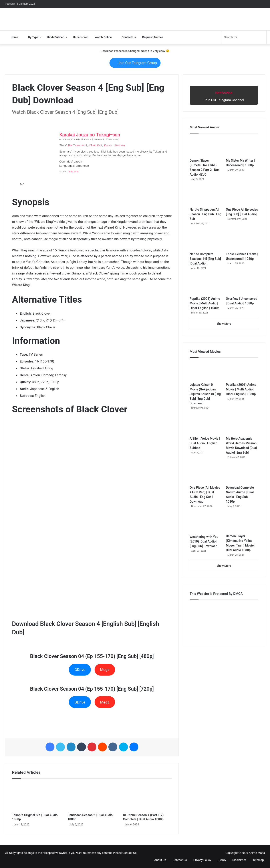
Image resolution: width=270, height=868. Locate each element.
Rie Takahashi (77, 145)
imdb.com (73, 171)
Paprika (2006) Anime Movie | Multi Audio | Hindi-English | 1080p (205, 303)
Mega (105, 670)
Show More (224, 324)
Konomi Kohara (114, 145)
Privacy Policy (200, 860)
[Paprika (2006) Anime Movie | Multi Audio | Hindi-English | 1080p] (206, 285)
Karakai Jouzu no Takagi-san (90, 134)
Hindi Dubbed (56, 37)
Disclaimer (237, 860)
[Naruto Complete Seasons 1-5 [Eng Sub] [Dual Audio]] (206, 241)
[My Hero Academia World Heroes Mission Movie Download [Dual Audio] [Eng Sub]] (242, 425)
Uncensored (81, 37)
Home (12, 37)
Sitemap (256, 860)
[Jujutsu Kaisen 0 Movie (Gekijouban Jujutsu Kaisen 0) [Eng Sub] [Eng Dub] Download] (206, 371)
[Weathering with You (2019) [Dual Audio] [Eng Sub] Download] (206, 523)
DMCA (220, 860)
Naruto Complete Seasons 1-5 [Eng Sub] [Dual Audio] (205, 259)
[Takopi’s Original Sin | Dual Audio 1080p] (36, 797)
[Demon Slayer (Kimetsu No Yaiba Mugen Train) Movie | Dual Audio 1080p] (242, 523)
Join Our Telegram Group (135, 63)
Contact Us (127, 37)
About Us (158, 860)
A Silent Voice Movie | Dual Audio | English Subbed (205, 443)
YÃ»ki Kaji (95, 145)
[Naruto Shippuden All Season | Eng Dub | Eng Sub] (206, 196)
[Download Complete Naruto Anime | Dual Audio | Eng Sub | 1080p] (242, 474)
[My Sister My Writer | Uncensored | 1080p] (242, 147)
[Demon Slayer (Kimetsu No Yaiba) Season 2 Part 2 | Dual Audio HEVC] (206, 147)
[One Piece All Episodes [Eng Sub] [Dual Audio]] (242, 196)
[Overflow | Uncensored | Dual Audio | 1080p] (242, 285)
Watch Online (103, 37)
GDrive (80, 670)
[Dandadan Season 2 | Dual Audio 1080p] (92, 797)
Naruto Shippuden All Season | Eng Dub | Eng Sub (205, 214)
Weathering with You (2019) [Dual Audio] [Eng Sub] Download (204, 541)
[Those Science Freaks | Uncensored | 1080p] (242, 241)
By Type (31, 37)
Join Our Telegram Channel (224, 95)
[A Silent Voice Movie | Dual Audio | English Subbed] (206, 425)
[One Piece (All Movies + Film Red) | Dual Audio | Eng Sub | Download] (206, 474)
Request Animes (153, 37)
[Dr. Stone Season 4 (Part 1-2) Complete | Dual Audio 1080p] (147, 797)
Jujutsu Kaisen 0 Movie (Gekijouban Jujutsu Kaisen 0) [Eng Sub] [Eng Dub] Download (205, 394)
